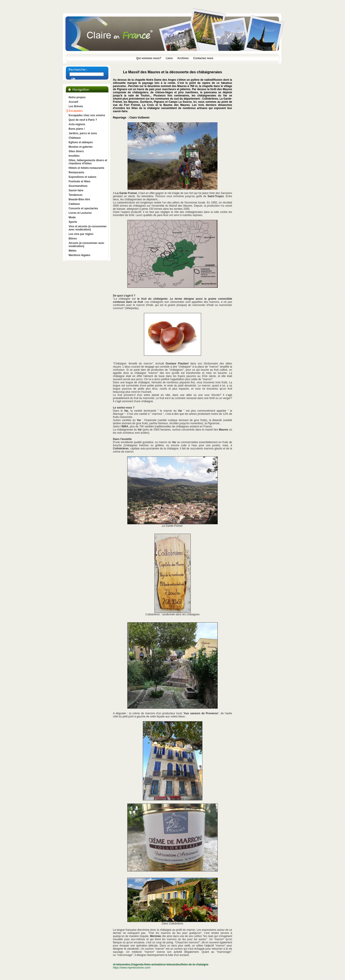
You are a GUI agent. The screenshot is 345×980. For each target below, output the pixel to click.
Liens (169, 58)
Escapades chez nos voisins (87, 115)
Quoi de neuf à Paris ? (83, 120)
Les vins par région (81, 234)
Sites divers (76, 151)
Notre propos (77, 97)
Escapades (76, 111)
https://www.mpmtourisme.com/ (132, 968)
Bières (73, 239)
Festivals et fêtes (80, 181)
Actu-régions (77, 124)
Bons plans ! (77, 129)
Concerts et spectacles (83, 208)
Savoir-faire (76, 190)
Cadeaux (74, 204)
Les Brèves (76, 106)
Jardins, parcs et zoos (83, 133)
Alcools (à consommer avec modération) (86, 245)
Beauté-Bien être (79, 199)
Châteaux (75, 138)
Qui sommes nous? (149, 58)
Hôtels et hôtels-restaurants (86, 168)
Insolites (74, 156)
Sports (73, 222)
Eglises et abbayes (81, 142)
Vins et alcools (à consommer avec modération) (88, 228)
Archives (183, 58)
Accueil (73, 102)
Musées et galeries (81, 147)
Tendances (76, 195)
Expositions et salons (82, 177)
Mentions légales (80, 255)
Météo (73, 251)
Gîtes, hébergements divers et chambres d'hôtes (88, 162)
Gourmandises (78, 186)
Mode (72, 217)
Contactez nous (203, 58)
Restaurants (76, 172)
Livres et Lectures (80, 213)
